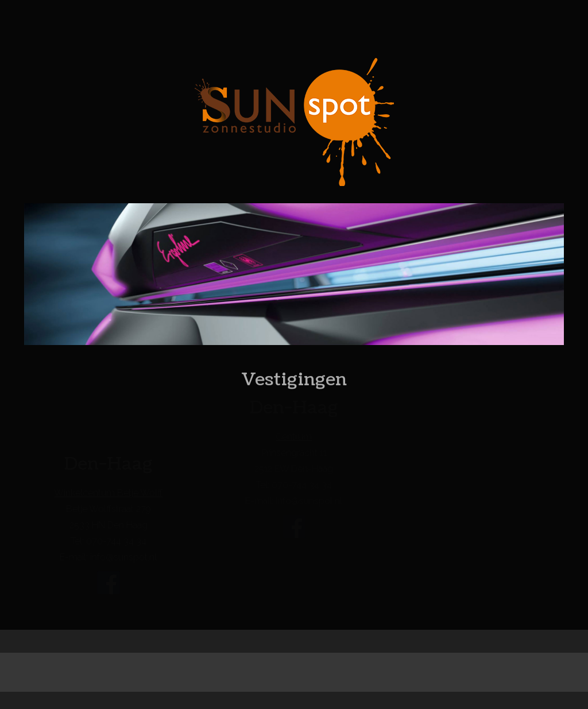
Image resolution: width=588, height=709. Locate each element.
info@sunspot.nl (123, 558)
